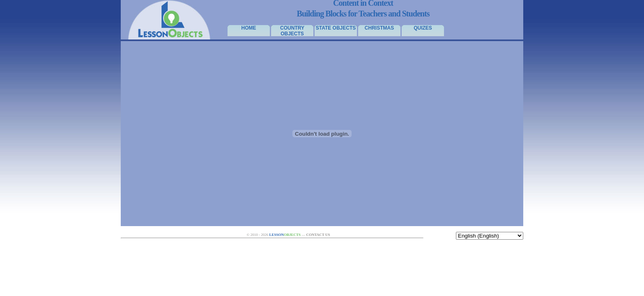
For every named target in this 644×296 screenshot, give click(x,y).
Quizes (423, 28)
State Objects (336, 28)
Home (249, 28)
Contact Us (318, 235)
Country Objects (292, 31)
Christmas (379, 28)
